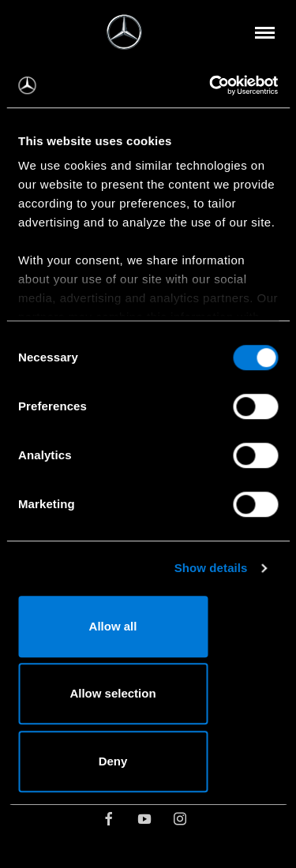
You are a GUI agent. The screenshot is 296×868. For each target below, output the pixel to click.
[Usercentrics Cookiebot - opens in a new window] (211, 85)
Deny (113, 761)
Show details (211, 568)
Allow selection (112, 693)
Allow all (113, 626)
